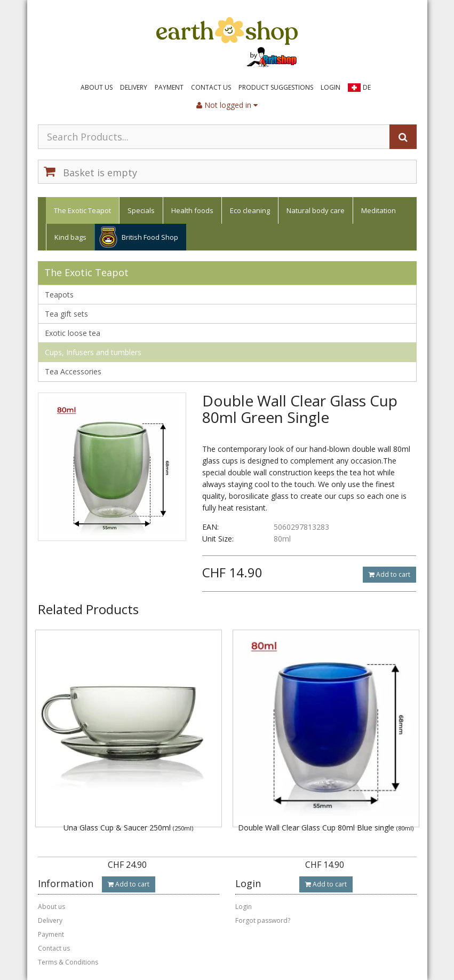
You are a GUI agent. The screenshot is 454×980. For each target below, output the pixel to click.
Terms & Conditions (68, 962)
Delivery (134, 87)
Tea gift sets (66, 314)
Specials (141, 210)
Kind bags (70, 237)
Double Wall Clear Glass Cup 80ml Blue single (326, 828)
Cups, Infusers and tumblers (93, 352)
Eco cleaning (250, 210)
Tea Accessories (73, 371)
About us (97, 87)
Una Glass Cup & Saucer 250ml (128, 828)
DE (367, 87)
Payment (169, 87)
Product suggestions (276, 87)
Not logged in (227, 105)
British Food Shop (150, 237)
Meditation (379, 210)
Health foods (192, 210)
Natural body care (316, 210)
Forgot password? (263, 920)
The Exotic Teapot (82, 210)
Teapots (59, 295)
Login (330, 87)
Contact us (211, 87)
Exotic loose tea (73, 333)
